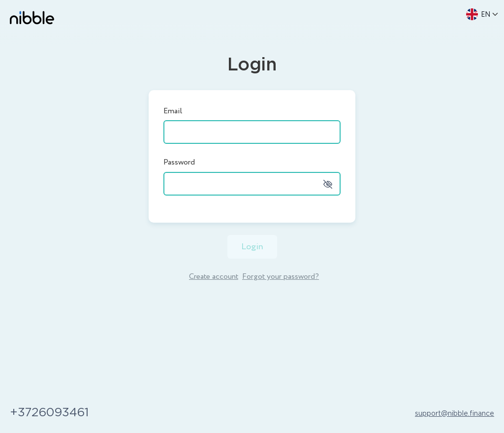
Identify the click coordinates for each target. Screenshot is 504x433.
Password (179, 162)
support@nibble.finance (455, 414)
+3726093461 (49, 413)
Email (173, 111)
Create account (214, 277)
